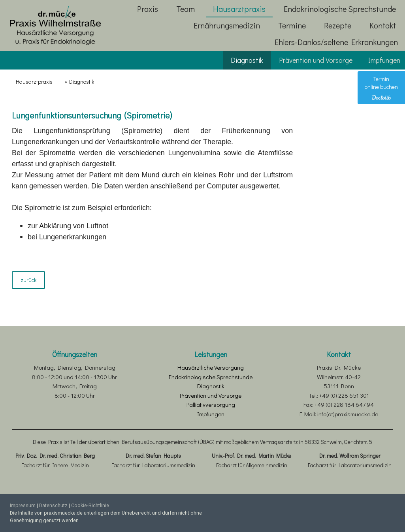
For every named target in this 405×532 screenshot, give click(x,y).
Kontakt (383, 25)
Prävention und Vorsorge (316, 60)
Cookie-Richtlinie (90, 505)
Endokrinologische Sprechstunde (340, 9)
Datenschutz (53, 505)
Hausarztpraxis (239, 9)
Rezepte (338, 25)
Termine (292, 25)
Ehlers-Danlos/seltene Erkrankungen (336, 42)
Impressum (23, 505)
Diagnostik (247, 60)
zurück (28, 280)
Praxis (148, 9)
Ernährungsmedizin (227, 25)
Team (186, 9)
